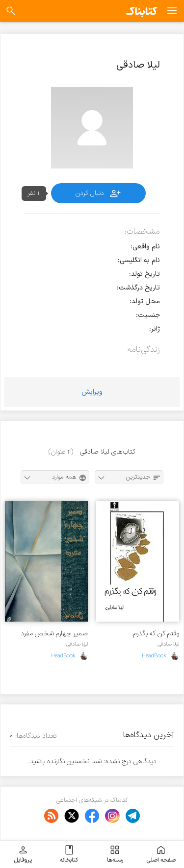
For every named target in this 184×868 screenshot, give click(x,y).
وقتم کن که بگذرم (156, 634)
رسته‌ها (115, 854)
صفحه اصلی (161, 854)
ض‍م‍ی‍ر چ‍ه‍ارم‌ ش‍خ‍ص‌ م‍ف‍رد (54, 634)
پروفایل (23, 854)
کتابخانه (69, 854)
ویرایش (92, 392)
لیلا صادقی (168, 644)
